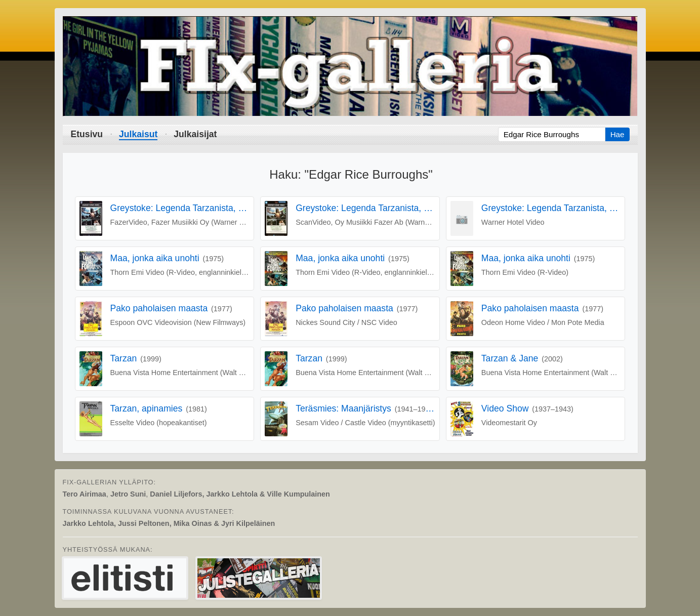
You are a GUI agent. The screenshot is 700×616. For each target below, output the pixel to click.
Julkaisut (138, 134)
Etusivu (87, 134)
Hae (617, 134)
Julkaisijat (195, 134)
